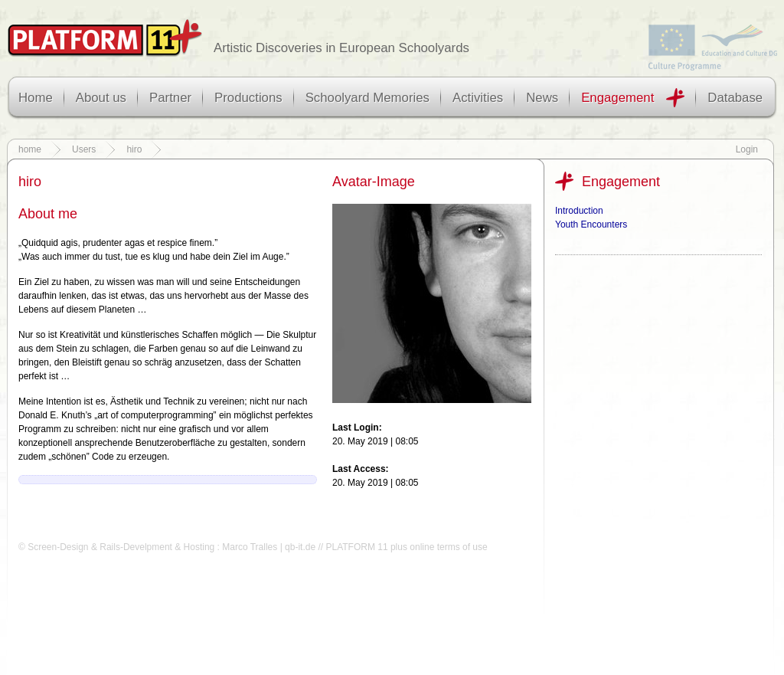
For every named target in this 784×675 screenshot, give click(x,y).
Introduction (579, 211)
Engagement (617, 98)
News (542, 98)
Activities (478, 98)
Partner (170, 98)
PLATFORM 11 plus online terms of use (406, 547)
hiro (134, 149)
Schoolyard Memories (367, 98)
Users (84, 149)
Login (747, 149)
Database (735, 98)
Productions (248, 98)
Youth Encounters (591, 224)
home (30, 149)
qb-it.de (300, 547)
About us (101, 98)
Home (36, 98)
